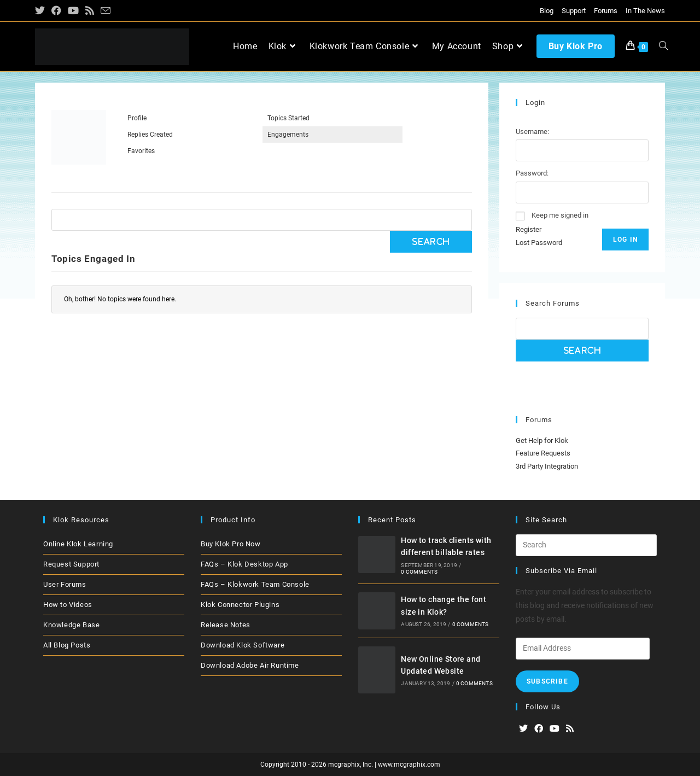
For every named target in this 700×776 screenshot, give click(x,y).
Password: (532, 173)
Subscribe (547, 681)
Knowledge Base (71, 625)
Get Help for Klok (542, 440)
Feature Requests (543, 453)
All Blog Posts (67, 645)
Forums (606, 11)
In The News (645, 11)
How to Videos (68, 605)
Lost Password (539, 243)
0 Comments (419, 572)
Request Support (71, 564)
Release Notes (226, 625)
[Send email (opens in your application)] (106, 11)
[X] (523, 729)
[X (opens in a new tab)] (42, 11)
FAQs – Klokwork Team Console (255, 584)
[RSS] (570, 729)
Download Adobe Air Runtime (250, 665)
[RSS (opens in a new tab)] (90, 11)
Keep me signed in (560, 215)
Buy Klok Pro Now (231, 544)
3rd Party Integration (547, 466)
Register (529, 229)
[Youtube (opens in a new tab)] (73, 11)
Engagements (288, 135)
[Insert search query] (586, 545)
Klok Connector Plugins (240, 605)
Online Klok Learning (78, 544)
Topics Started (288, 118)
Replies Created (150, 135)
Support (574, 11)
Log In (625, 240)
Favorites (141, 151)
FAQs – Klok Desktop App (244, 564)
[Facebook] (539, 729)
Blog (547, 11)
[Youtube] (555, 729)
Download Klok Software (243, 645)
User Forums (65, 584)
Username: (532, 132)
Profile (137, 118)
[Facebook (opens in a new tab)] (56, 11)
